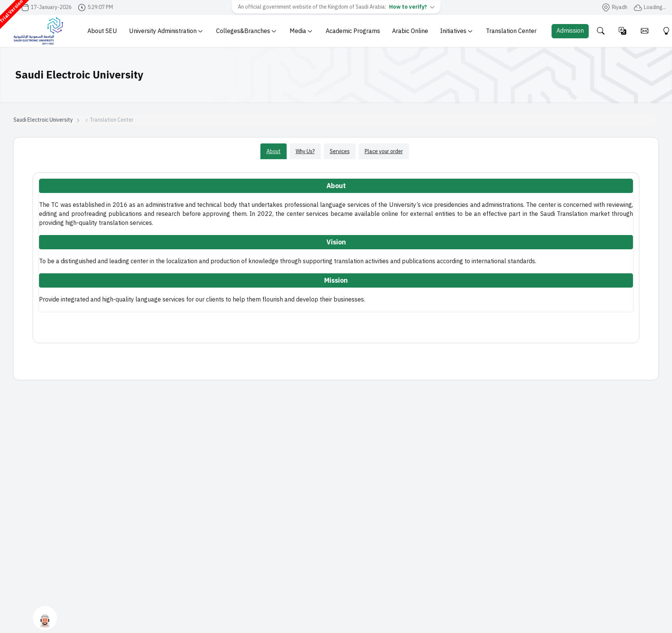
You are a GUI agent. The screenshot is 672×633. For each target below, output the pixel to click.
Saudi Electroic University (43, 120)
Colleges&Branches (246, 31)
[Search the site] (601, 31)
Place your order (384, 151)
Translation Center (511, 31)
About (274, 151)
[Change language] (623, 31)
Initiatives (456, 31)
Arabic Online (410, 31)
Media (301, 31)
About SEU (102, 31)
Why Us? (305, 151)
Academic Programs (353, 31)
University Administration (166, 31)
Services (340, 151)
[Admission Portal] (570, 31)
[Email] (644, 31)
